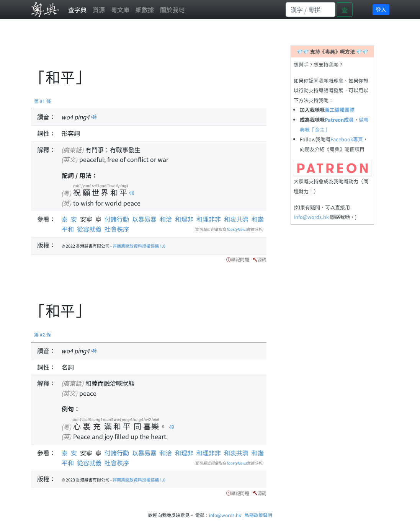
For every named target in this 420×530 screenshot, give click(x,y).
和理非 (184, 219)
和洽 (166, 219)
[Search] (311, 10)
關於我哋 (172, 10)
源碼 (262, 259)
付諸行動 (117, 219)
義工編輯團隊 (340, 110)
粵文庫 (120, 10)
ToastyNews (237, 229)
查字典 (77, 10)
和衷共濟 (236, 219)
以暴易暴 (144, 219)
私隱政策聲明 (258, 515)
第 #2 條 (42, 334)
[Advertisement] (170, 48)
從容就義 (89, 229)
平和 (68, 229)
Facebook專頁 (347, 139)
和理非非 (209, 219)
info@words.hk (311, 217)
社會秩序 (117, 229)
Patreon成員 (339, 120)
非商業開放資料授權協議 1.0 (139, 246)
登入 (381, 10)
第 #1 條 (42, 101)
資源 (99, 10)
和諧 (258, 219)
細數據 (145, 10)
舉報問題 (240, 259)
